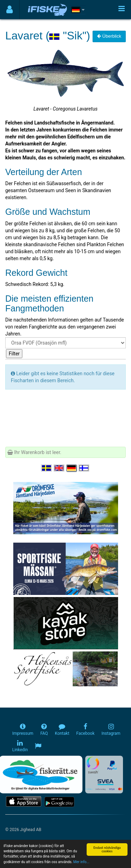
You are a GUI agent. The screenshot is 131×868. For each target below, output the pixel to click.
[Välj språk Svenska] (47, 468)
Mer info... (81, 862)
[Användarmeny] (10, 10)
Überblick (109, 36)
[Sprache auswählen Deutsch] (72, 468)
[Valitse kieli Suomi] (84, 468)
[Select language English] (59, 468)
